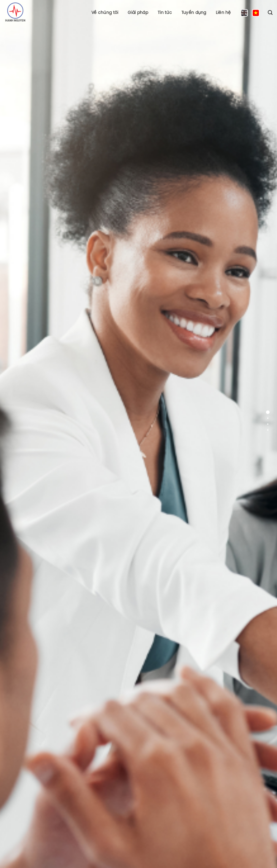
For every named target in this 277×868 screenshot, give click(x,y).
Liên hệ (223, 12)
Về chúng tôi (105, 12)
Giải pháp (138, 12)
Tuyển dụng (194, 12)
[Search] (270, 13)
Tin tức (165, 12)
